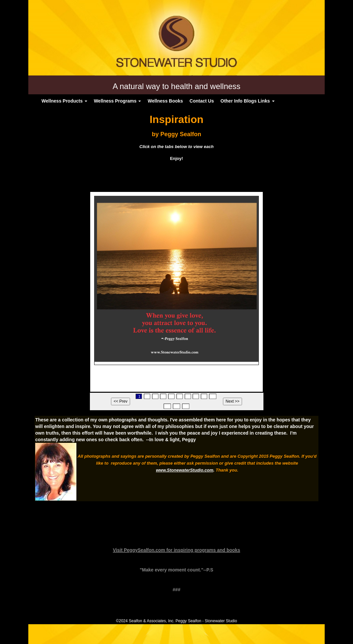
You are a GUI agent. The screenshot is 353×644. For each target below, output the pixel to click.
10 (213, 396)
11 (167, 406)
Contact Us (202, 101)
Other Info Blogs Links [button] (248, 101)
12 (176, 406)
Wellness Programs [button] (118, 101)
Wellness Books (165, 101)
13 (186, 406)
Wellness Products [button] (64, 101)
